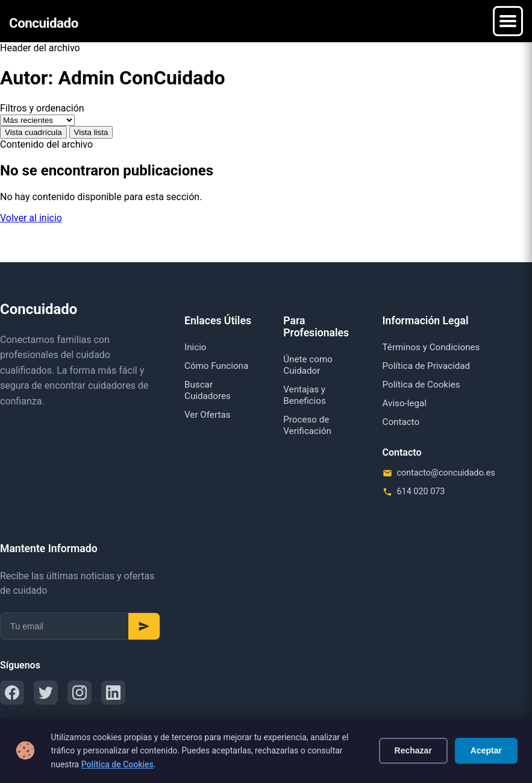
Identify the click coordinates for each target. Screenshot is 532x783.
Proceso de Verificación (307, 425)
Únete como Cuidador (308, 365)
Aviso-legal (405, 403)
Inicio (196, 347)
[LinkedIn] (113, 693)
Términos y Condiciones (431, 347)
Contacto (401, 422)
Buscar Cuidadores (208, 390)
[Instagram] (80, 693)
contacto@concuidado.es (446, 473)
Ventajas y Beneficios (305, 395)
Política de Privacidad (427, 366)
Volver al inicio (31, 218)
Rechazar (413, 750)
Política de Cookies (117, 764)
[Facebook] (12, 693)
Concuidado (44, 23)
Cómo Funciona (216, 366)
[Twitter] (46, 693)
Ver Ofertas (208, 415)
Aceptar (486, 750)
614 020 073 (421, 492)
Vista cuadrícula (33, 132)
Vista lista (91, 132)
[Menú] (508, 21)
